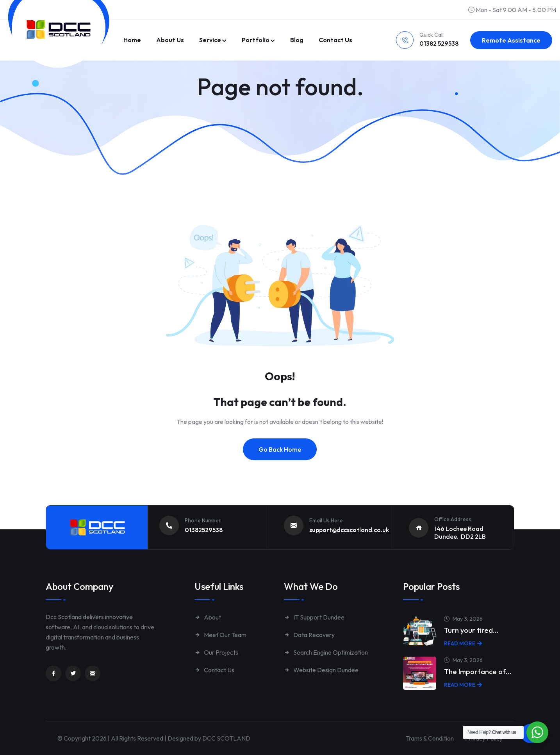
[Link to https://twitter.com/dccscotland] (73, 673)
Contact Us (214, 670)
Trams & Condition (428, 738)
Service (210, 40)
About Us (170, 40)
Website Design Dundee (321, 670)
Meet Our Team (220, 635)
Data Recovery (309, 635)
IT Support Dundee (314, 617)
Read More (463, 643)
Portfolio (256, 40)
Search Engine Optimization (326, 652)
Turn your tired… (471, 630)
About (208, 617)
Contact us (335, 40)
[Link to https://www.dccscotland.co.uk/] (59, 29)
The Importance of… (478, 672)
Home (132, 40)
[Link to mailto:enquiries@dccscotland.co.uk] (93, 673)
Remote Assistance (511, 40)
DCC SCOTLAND (226, 738)
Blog (297, 40)
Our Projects (216, 652)
